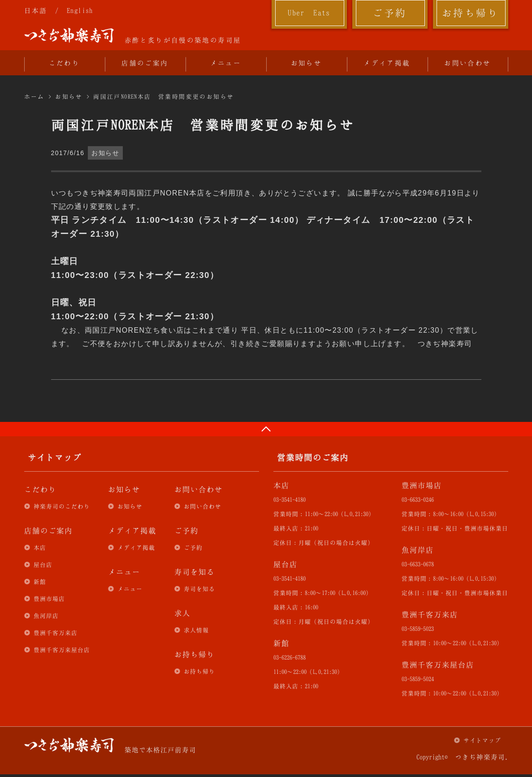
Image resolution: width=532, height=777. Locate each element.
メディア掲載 (387, 63)
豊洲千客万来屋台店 (62, 650)
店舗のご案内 (145, 63)
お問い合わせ (467, 63)
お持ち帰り (470, 13)
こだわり (65, 63)
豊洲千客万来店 (56, 633)
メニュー (226, 63)
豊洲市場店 (49, 599)
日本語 (36, 10)
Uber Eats (309, 13)
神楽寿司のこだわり (62, 506)
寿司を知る (199, 589)
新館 (40, 582)
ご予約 (389, 13)
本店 (40, 547)
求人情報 (196, 630)
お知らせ (307, 63)
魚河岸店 (46, 616)
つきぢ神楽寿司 (69, 35)
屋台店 (43, 564)
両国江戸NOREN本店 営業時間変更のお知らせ (164, 96)
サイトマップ (482, 740)
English (80, 10)
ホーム (35, 96)
